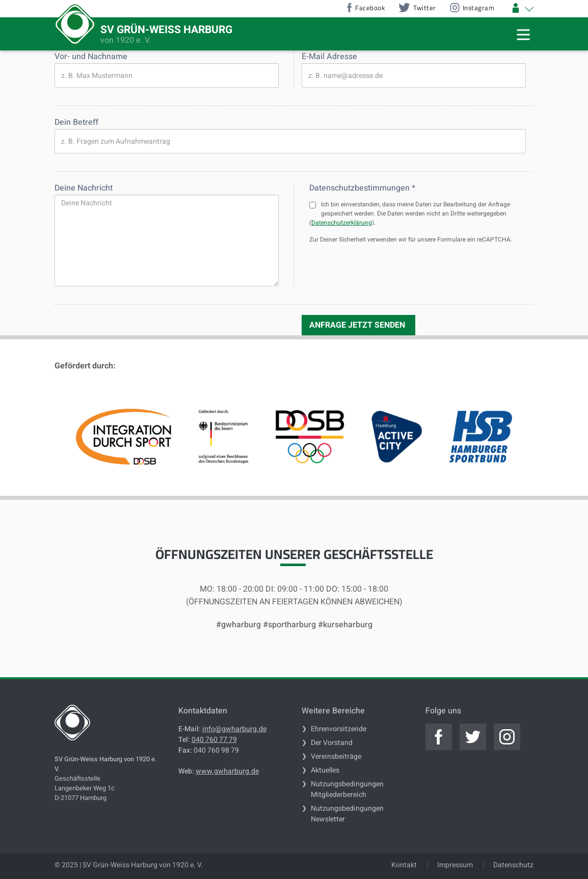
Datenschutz (513, 865)
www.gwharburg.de (227, 771)
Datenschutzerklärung (342, 223)
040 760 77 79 (214, 740)
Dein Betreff (76, 122)
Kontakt (404, 865)
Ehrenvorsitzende (339, 729)
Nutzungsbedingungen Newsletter (347, 814)
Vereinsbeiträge (336, 756)
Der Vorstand (332, 743)
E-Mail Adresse (329, 57)
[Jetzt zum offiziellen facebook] (439, 737)
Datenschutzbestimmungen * (362, 188)
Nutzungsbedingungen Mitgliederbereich (347, 789)
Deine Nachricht (84, 188)
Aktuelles (325, 770)
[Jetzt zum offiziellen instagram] (507, 737)
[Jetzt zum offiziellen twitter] (473, 737)
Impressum (455, 865)
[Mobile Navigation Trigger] (523, 35)
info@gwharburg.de (234, 729)
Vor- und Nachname (91, 57)
